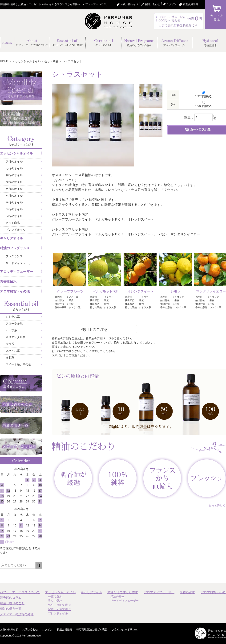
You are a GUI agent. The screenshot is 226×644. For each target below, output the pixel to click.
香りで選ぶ (55, 601)
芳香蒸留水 (187, 592)
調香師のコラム (11, 597)
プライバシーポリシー (125, 629)
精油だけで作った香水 (123, 592)
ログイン (47, 629)
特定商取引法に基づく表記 (92, 629)
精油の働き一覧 (11, 608)
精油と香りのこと (12, 603)
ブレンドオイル (58, 613)
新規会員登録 (190, 4)
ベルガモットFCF (105, 291)
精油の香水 (117, 596)
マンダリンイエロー (211, 291)
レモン (176, 291)
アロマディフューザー (159, 592)
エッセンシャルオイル (26, 61)
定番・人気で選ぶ (59, 609)
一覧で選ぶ (55, 596)
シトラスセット (72, 61)
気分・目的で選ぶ (59, 605)
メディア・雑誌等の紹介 (17, 614)
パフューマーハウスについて (20, 592)
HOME (4, 61)
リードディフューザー (125, 601)
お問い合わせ (152, 4)
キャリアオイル (91, 592)
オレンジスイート (141, 291)
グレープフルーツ (70, 291)
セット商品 (51, 61)
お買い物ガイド (129, 4)
